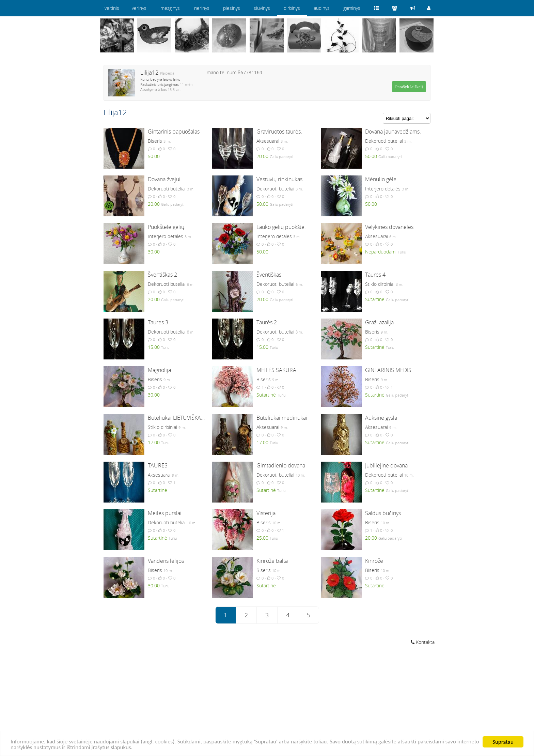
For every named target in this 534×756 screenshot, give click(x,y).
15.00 (154, 347)
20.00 (262, 156)
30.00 (154, 252)
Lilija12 (150, 72)
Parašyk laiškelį (409, 87)
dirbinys (292, 8)
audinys (322, 8)
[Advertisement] (267, 701)
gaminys (352, 8)
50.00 (154, 156)
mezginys (170, 8)
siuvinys (262, 8)
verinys (139, 8)
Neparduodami (381, 252)
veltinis (112, 8)
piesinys (232, 8)
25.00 (262, 538)
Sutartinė (375, 299)
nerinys (202, 8)
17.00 (154, 442)
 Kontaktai (423, 642)
